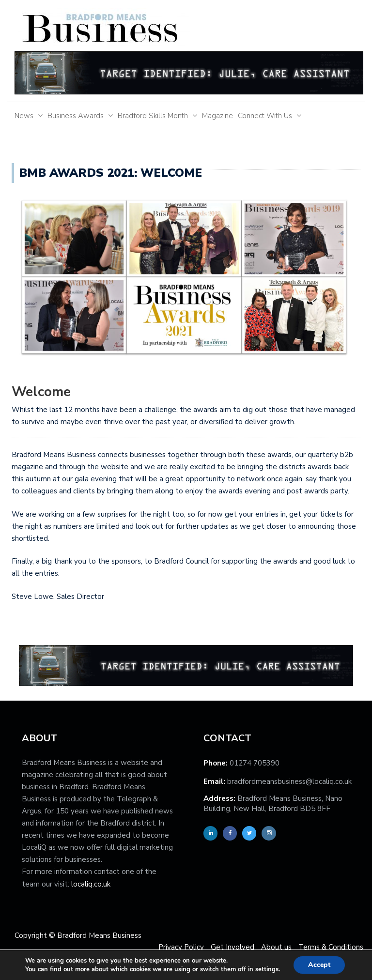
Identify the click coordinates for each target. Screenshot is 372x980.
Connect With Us (265, 116)
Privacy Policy (181, 947)
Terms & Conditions (331, 947)
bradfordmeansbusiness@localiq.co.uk (289, 781)
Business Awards (76, 116)
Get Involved (232, 947)
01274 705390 (255, 763)
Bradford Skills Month (153, 116)
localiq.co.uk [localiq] (91, 884)
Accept (319, 965)
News (24, 116)
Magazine (217, 116)
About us (276, 947)
